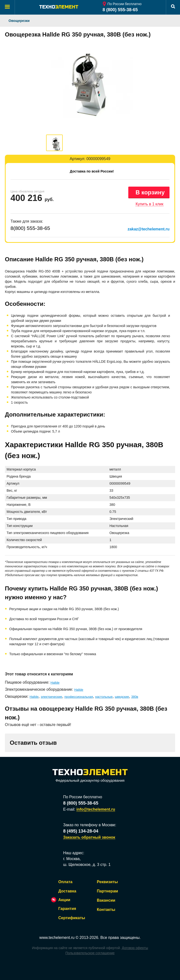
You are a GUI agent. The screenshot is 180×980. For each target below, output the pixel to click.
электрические (51, 697)
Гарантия (67, 909)
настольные (104, 697)
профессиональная (79, 697)
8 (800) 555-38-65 (120, 10)
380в (135, 697)
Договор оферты (135, 948)
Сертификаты (72, 918)
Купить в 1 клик (150, 204)
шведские (122, 697)
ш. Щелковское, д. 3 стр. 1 (87, 865)
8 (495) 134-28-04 (81, 831)
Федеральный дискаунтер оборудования (90, 776)
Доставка (67, 891)
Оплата (65, 882)
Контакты (106, 910)
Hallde (55, 683)
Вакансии (106, 900)
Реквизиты (107, 882)
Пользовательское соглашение (90, 953)
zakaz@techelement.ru (149, 229)
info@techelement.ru (96, 809)
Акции (64, 900)
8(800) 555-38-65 (30, 228)
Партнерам (107, 891)
